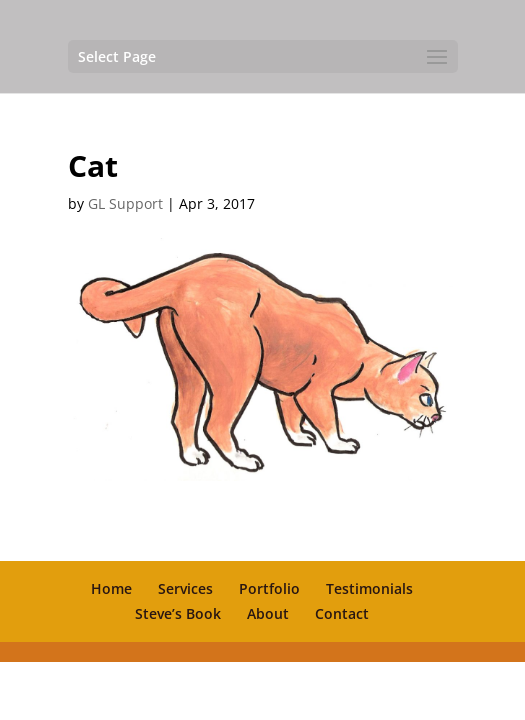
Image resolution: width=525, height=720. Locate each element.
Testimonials (369, 588)
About (268, 613)
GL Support (125, 203)
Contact (342, 613)
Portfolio (269, 588)
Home (111, 588)
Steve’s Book (178, 613)
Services (185, 588)
